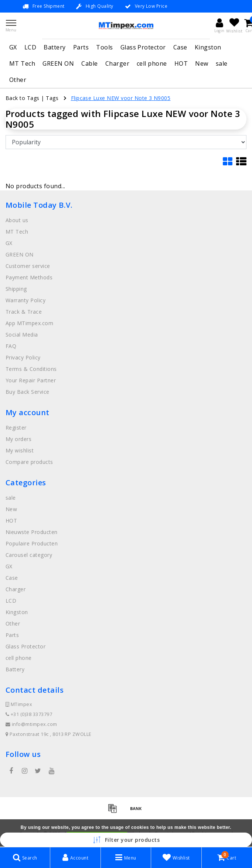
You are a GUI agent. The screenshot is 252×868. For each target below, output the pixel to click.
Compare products (29, 462)
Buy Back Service (28, 392)
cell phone (152, 63)
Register (16, 428)
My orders (18, 439)
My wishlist (20, 450)
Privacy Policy (23, 357)
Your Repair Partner (31, 380)
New (202, 63)
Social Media (22, 335)
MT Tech (22, 63)
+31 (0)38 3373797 (29, 714)
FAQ (11, 346)
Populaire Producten (32, 543)
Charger (117, 63)
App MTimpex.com (29, 323)
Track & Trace (24, 312)
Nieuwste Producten (32, 532)
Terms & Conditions (31, 369)
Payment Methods (29, 277)
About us (17, 220)
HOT (181, 63)
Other (18, 80)
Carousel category (29, 555)
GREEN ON (58, 63)
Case (180, 47)
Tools (104, 47)
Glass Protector (143, 47)
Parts (81, 47)
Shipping (16, 289)
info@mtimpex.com (31, 724)
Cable (89, 63)
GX (13, 47)
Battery (55, 47)
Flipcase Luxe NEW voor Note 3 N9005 (121, 98)
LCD (30, 47)
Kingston (208, 47)
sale (222, 63)
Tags (52, 98)
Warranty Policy (25, 300)
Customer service (28, 266)
